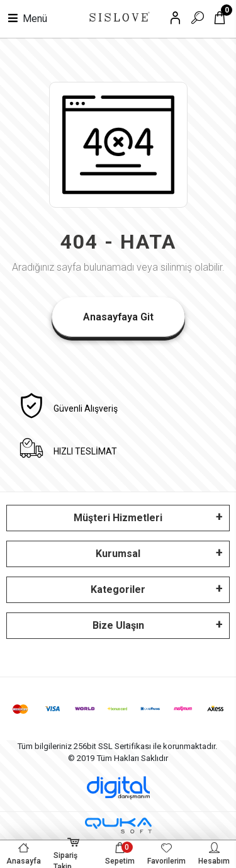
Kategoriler (118, 589)
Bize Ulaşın (118, 625)
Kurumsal (118, 554)
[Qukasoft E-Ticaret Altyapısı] (118, 826)
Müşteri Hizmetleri (118, 518)
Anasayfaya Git (118, 317)
